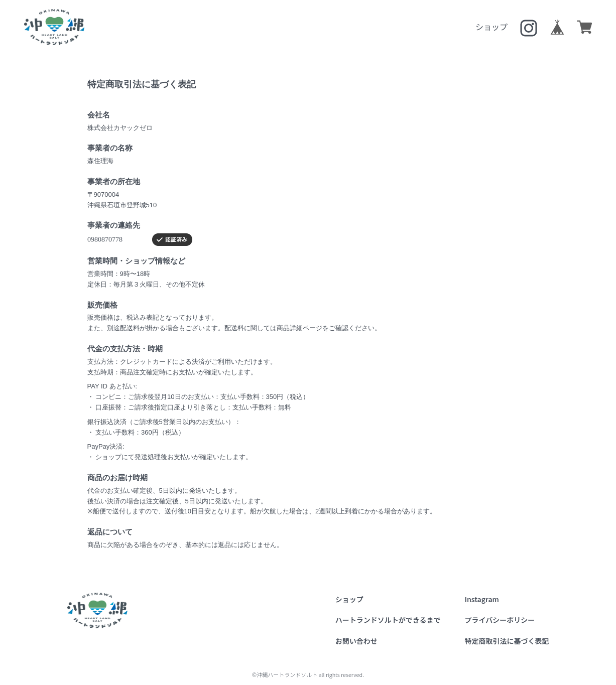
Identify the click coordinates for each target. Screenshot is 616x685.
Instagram (482, 599)
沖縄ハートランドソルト (54, 27)
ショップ (491, 27)
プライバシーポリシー (500, 620)
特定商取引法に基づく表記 (507, 641)
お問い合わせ (356, 641)
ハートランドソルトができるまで (388, 620)
